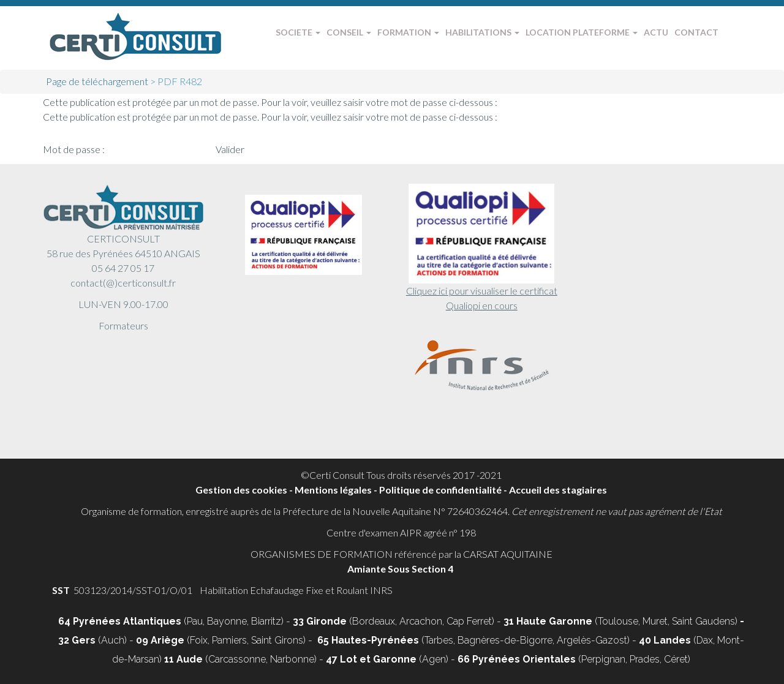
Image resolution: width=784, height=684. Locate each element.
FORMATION (408, 32)
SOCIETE (298, 32)
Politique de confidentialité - (444, 490)
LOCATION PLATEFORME (582, 32)
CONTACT (696, 32)
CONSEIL (349, 32)
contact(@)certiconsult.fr (123, 283)
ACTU (656, 32)
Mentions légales (333, 490)
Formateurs (123, 325)
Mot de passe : (128, 149)
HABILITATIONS (482, 32)
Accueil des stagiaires (558, 490)
